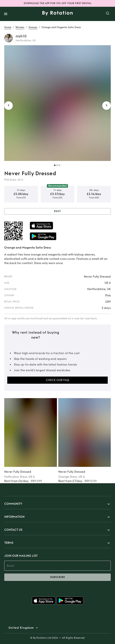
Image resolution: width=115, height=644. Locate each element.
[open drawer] (6, 14)
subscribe (57, 577)
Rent (57, 211)
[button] (57, 504)
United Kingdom (21, 628)
